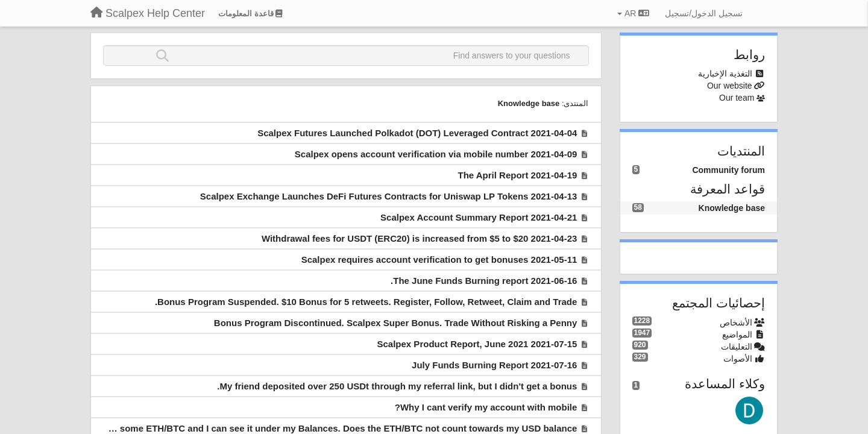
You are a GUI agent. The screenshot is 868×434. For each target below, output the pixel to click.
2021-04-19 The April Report (517, 175)
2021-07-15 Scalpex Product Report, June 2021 (477, 344)
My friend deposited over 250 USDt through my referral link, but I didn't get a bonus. (397, 386)
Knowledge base (529, 103)
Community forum (728, 170)
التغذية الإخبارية (725, 74)
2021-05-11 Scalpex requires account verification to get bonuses (439, 259)
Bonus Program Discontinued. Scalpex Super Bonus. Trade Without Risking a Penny (395, 323)
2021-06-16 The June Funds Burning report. (484, 281)
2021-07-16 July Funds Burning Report (494, 365)
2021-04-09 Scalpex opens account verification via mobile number (436, 154)
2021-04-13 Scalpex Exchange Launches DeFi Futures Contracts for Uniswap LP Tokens (389, 196)
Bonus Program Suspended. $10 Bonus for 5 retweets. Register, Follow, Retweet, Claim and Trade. (366, 302)
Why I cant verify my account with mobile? (486, 407)
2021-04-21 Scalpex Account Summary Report (479, 217)
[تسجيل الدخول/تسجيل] (704, 13)
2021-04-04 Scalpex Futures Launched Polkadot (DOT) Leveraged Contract (417, 133)
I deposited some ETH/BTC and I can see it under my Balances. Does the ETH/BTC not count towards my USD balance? (320, 428)
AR (633, 13)
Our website (730, 86)
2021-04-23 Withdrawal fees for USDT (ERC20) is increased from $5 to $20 (419, 238)
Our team (737, 98)
